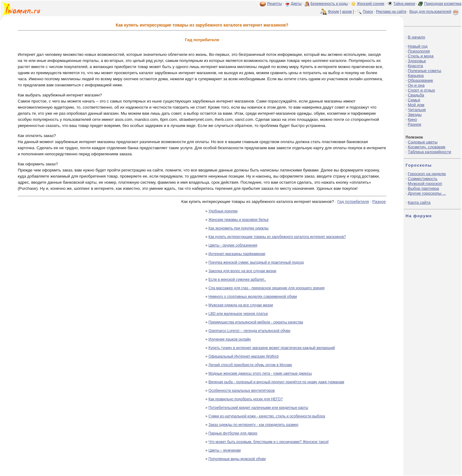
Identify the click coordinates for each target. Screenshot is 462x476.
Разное (379, 202)
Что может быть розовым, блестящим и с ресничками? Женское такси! (269, 442)
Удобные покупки (223, 211)
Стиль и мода (421, 56)
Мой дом (416, 105)
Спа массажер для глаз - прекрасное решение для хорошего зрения (267, 288)
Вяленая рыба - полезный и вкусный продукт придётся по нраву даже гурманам (276, 382)
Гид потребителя (353, 202)
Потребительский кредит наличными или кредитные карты (258, 408)
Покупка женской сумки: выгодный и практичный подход (256, 262)
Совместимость (423, 179)
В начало (416, 37)
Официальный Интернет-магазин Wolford (244, 356)
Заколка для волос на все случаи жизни (242, 271)
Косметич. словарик (426, 147)
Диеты (296, 4)
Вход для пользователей (435, 12)
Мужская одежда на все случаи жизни (241, 305)
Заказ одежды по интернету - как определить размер (254, 425)
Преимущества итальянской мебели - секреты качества (256, 322)
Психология (419, 51)
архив (347, 12)
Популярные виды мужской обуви (237, 459)
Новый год (417, 46)
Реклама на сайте (391, 12)
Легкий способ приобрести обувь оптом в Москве (250, 365)
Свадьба (416, 95)
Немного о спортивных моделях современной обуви (253, 297)
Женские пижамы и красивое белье (239, 220)
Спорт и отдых (421, 90)
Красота (415, 66)
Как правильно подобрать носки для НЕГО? (246, 399)
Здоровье (417, 61)
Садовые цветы (423, 142)
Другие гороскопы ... (427, 193)
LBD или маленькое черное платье (238, 314)
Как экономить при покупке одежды (239, 228)
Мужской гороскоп (425, 184)
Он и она (416, 85)
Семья (414, 100)
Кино (412, 119)
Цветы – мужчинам (225, 450)
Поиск (368, 12)
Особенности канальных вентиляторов (242, 391)
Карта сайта (419, 202)
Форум (333, 12)
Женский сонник (371, 4)
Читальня (417, 110)
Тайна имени (404, 4)
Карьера (416, 76)
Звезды (415, 115)
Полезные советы (424, 71)
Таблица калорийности (429, 152)
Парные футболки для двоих (233, 433)
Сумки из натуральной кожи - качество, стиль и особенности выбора (267, 416)
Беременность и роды (329, 4)
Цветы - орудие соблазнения (233, 245)
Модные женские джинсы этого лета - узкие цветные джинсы (260, 373)
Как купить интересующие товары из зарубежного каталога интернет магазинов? (277, 237)
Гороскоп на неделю (427, 174)
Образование (420, 80)
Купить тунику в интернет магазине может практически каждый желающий (272, 348)
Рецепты (274, 4)
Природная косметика (443, 4)
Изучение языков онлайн (230, 339)
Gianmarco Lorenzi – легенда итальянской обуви (249, 331)
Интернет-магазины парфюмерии (237, 254)
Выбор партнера (423, 188)
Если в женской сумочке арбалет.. (237, 279)
